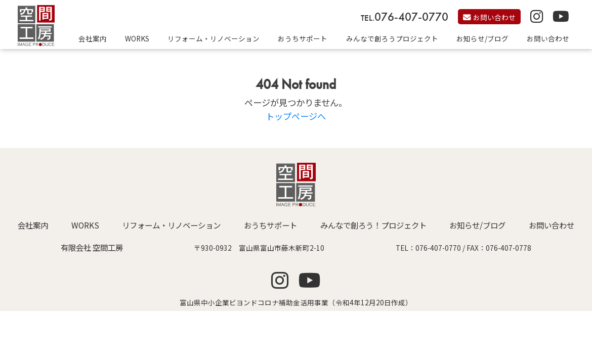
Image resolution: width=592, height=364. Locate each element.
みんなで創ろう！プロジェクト (373, 225)
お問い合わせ (548, 38)
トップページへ (296, 116)
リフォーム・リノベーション (214, 38)
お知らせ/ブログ (482, 38)
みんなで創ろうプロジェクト (392, 38)
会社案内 (93, 38)
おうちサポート (303, 38)
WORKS (137, 38)
